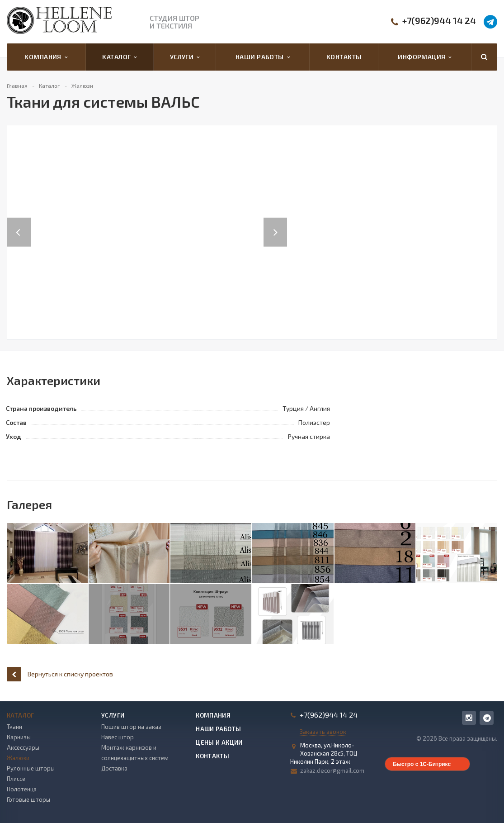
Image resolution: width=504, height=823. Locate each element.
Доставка (114, 768)
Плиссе (16, 779)
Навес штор (118, 737)
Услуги (185, 57)
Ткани (14, 727)
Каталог (119, 57)
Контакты (344, 57)
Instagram (469, 718)
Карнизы (19, 737)
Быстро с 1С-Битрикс (422, 764)
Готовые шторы (28, 799)
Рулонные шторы (31, 768)
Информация (424, 57)
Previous (19, 223)
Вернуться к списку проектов (60, 674)
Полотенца (22, 789)
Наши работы (263, 57)
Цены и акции (219, 742)
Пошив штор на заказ (131, 727)
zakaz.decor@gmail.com (332, 771)
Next (280, 223)
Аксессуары (23, 747)
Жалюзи (18, 758)
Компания (46, 57)
